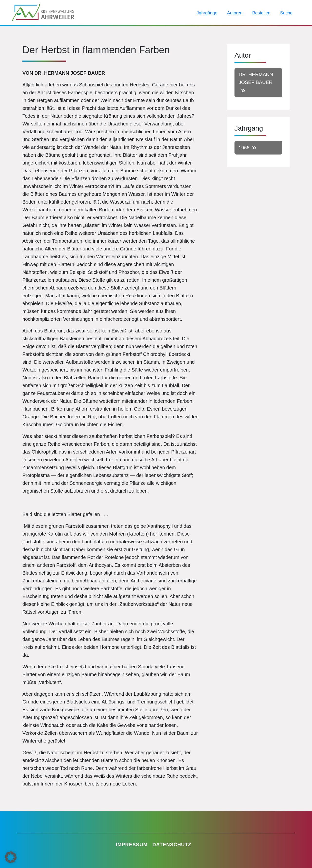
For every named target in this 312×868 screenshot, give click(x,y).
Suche (286, 13)
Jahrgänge (207, 13)
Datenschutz (172, 845)
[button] (11, 857)
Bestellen (261, 13)
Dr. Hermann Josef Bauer (256, 78)
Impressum (132, 845)
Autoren (235, 13)
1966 (244, 148)
